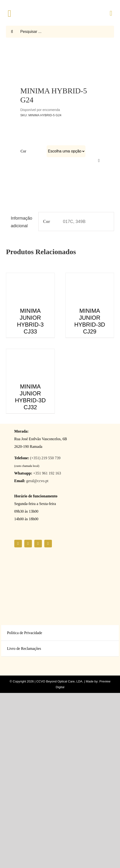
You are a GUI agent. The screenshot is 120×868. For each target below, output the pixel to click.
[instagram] (28, 544)
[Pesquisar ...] (60, 32)
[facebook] (18, 544)
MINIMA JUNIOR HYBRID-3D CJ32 (30, 397)
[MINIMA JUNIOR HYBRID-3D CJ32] (30, 353)
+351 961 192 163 (47, 473)
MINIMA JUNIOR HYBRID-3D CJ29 (90, 321)
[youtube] (38, 544)
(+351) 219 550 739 (45, 458)
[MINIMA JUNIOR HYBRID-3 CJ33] (30, 277)
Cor (23, 151)
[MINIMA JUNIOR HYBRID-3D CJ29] (90, 277)
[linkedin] (48, 544)
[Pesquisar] (12, 32)
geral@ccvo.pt (37, 481)
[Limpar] (99, 161)
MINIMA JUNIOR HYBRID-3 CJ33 (30, 321)
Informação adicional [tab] (21, 222)
